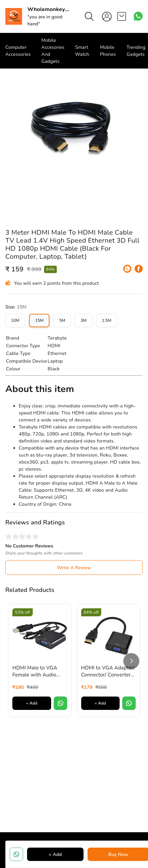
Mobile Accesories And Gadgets (53, 51)
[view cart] (122, 16)
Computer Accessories (18, 51)
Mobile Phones (108, 51)
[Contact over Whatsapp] (138, 16)
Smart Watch (82, 51)
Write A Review (74, 568)
